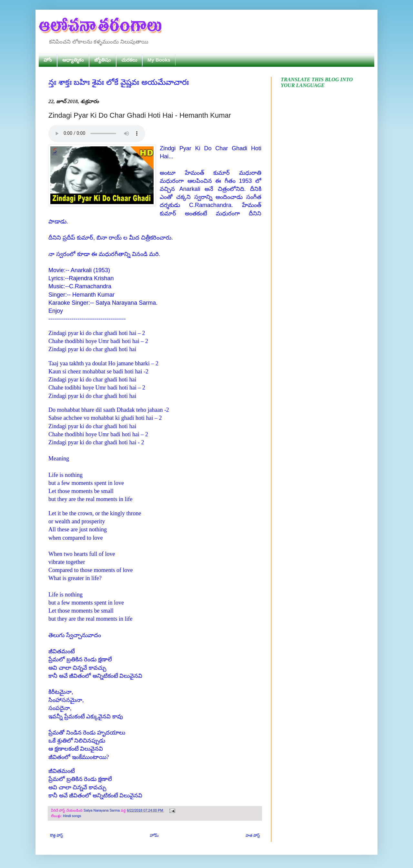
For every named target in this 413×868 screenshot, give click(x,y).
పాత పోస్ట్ (253, 835)
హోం (48, 60)
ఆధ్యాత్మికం (73, 60)
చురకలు (129, 60)
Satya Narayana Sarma (102, 810)
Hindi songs (72, 816)
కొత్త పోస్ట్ (56, 835)
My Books (159, 60)
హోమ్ (154, 835)
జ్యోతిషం (103, 60)
